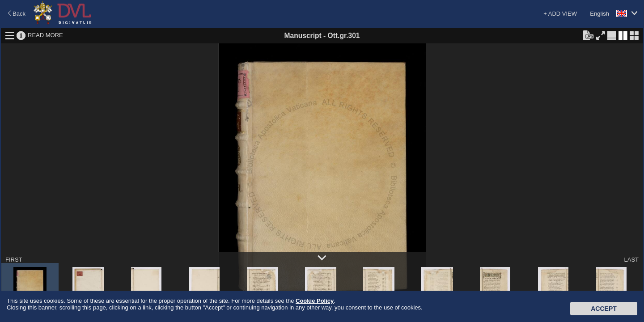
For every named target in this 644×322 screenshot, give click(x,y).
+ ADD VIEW (560, 14)
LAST (631, 260)
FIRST (14, 260)
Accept (604, 309)
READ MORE (45, 35)
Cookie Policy (315, 301)
